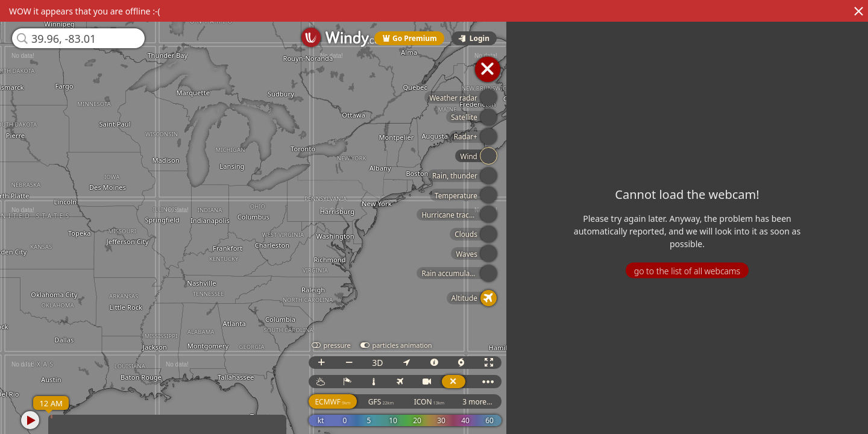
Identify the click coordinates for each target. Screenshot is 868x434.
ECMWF (332, 402)
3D (377, 363)
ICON (429, 402)
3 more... (477, 402)
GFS (381, 402)
